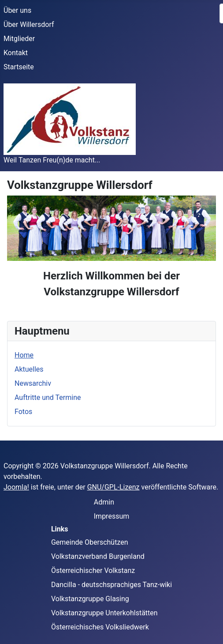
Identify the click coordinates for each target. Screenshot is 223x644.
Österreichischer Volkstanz (93, 571)
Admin (104, 502)
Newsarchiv (33, 383)
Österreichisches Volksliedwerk (100, 627)
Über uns (17, 10)
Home (24, 355)
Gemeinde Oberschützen (90, 542)
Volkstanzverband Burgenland (98, 556)
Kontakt (16, 53)
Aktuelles (29, 369)
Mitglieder (19, 39)
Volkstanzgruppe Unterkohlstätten (104, 613)
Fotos (23, 412)
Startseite (19, 67)
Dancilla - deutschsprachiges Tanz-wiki (111, 585)
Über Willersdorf (29, 24)
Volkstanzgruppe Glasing (90, 599)
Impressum (112, 516)
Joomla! (16, 487)
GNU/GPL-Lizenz (113, 487)
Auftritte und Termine (48, 397)
